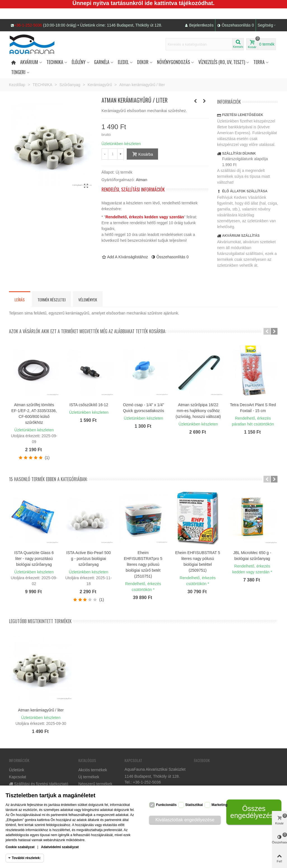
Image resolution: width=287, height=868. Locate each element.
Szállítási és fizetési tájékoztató (39, 784)
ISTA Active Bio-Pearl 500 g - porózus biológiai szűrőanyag (89, 559)
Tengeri (18, 72)
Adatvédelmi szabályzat (60, 847)
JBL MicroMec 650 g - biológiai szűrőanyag (252, 556)
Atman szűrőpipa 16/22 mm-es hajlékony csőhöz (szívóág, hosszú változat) (198, 411)
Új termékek (89, 777)
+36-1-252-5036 (28, 25)
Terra (259, 62)
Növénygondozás (173, 62)
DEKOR (143, 62)
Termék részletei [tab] (51, 300)
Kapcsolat (17, 777)
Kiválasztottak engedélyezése (185, 820)
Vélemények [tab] (88, 300)
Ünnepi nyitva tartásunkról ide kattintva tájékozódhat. (143, 3)
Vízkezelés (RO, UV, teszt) (222, 62)
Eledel (123, 62)
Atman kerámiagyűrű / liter (41, 710)
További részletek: (26, 858)
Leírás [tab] (20, 300)
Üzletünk (17, 770)
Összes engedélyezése (254, 812)
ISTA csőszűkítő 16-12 (89, 405)
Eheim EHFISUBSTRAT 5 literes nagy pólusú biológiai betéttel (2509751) (198, 561)
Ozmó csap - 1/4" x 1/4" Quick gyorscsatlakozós (143, 408)
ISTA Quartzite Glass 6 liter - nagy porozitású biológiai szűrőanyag (34, 559)
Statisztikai (194, 805)
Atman (142, 180)
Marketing (219, 805)
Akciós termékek (93, 770)
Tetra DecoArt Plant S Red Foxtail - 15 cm (253, 408)
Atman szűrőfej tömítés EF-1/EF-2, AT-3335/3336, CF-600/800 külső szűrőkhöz (34, 414)
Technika (55, 62)
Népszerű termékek (95, 784)
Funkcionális (166, 805)
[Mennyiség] (113, 154)
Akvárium (29, 62)
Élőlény (79, 62)
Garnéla (102, 62)
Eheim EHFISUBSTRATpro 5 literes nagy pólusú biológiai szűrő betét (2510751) (143, 564)
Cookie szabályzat (20, 847)
